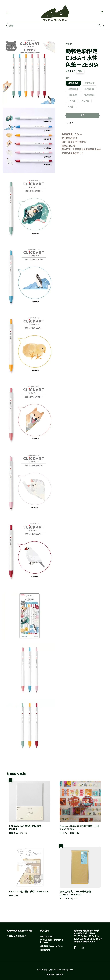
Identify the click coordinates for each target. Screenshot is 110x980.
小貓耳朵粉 (73, 95)
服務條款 (50, 975)
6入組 (71, 107)
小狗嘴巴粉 (89, 89)
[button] (8, 12)
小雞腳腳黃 (73, 89)
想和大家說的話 (47, 936)
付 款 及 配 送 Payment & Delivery (52, 941)
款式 (67, 78)
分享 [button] (69, 123)
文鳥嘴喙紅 (89, 95)
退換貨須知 (45, 950)
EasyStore (69, 970)
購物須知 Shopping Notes (52, 946)
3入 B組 (85, 101)
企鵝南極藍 (89, 83)
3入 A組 (72, 101)
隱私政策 (60, 975)
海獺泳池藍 (73, 83)
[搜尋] (99, 26)
